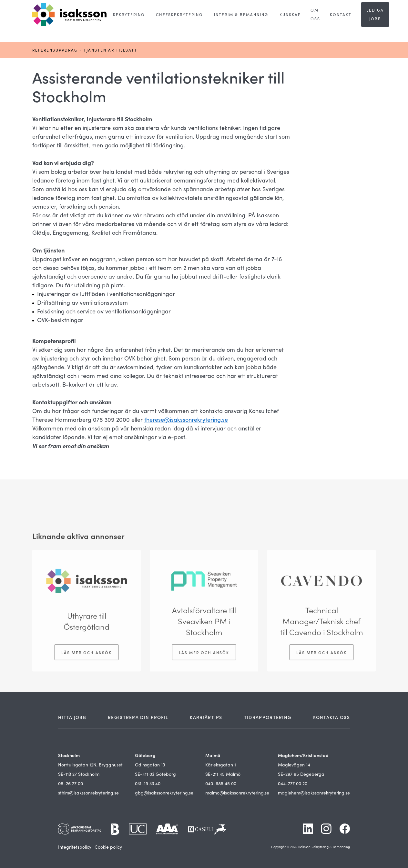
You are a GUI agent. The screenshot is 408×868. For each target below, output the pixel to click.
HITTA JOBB (72, 717)
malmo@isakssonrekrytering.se (237, 793)
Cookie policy (108, 847)
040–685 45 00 (221, 783)
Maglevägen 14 (294, 765)
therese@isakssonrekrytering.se (186, 419)
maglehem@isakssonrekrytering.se (314, 793)
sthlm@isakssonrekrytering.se (88, 793)
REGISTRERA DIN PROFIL (138, 717)
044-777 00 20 (293, 783)
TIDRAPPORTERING (268, 717)
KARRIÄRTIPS (206, 717)
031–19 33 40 (148, 783)
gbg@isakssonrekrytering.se (164, 793)
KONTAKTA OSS (331, 717)
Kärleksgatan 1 (221, 765)
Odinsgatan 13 (150, 765)
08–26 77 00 (71, 783)
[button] (129, 15)
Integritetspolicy (75, 847)
